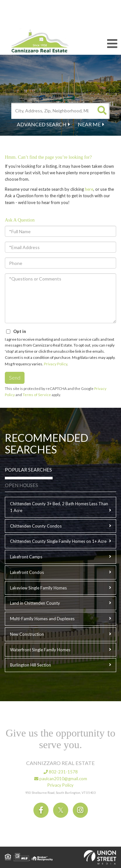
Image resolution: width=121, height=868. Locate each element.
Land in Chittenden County (35, 603)
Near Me (89, 124)
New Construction (27, 634)
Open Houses (21, 485)
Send (15, 377)
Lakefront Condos (27, 572)
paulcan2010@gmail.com (61, 779)
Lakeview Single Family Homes (38, 588)
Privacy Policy (55, 364)
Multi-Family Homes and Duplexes (42, 619)
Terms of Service (37, 395)
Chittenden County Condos (36, 526)
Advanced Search (42, 124)
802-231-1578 (61, 772)
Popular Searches (28, 470)
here (89, 189)
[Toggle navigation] (112, 44)
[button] (102, 111)
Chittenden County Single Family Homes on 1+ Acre (58, 541)
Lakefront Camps (26, 557)
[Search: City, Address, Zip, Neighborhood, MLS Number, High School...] (52, 111)
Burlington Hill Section (30, 665)
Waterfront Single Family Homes (40, 650)
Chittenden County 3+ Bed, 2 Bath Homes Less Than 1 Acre (59, 507)
